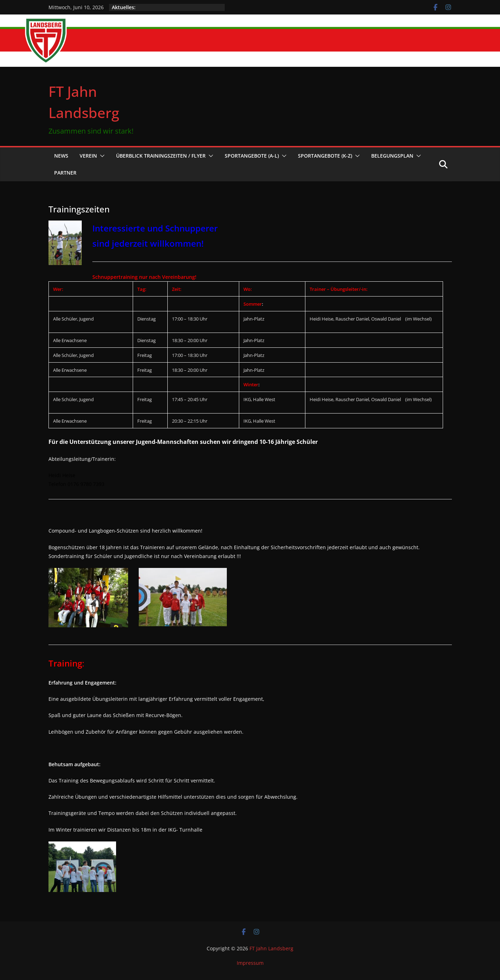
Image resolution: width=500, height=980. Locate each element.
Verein (88, 156)
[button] (101, 156)
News (61, 156)
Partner (65, 173)
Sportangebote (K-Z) (325, 156)
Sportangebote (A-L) (252, 156)
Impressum (250, 963)
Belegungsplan (392, 156)
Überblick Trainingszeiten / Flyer (161, 156)
